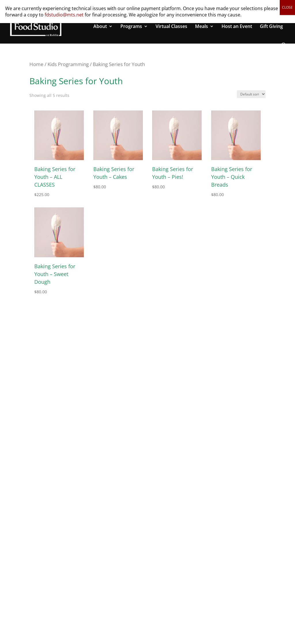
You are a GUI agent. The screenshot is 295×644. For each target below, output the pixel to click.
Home (36, 64)
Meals (202, 27)
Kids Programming (68, 64)
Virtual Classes (171, 27)
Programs (131, 27)
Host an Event (237, 27)
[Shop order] (251, 94)
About (100, 27)
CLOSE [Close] (287, 7)
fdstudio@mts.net (64, 15)
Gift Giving (271, 27)
